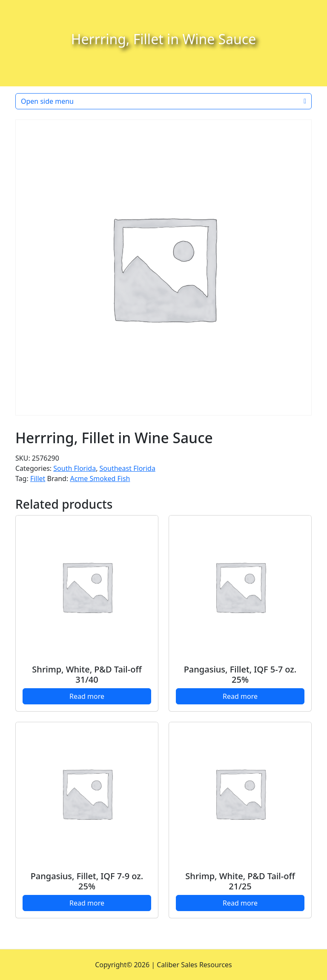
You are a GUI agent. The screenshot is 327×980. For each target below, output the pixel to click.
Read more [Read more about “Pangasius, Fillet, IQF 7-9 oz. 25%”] (87, 903)
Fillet (38, 479)
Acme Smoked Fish (100, 479)
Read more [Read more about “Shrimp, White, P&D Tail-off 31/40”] (87, 696)
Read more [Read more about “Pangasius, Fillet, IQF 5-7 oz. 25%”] (240, 696)
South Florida (75, 468)
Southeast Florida (128, 468)
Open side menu (163, 101)
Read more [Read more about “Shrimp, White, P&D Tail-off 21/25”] (240, 903)
